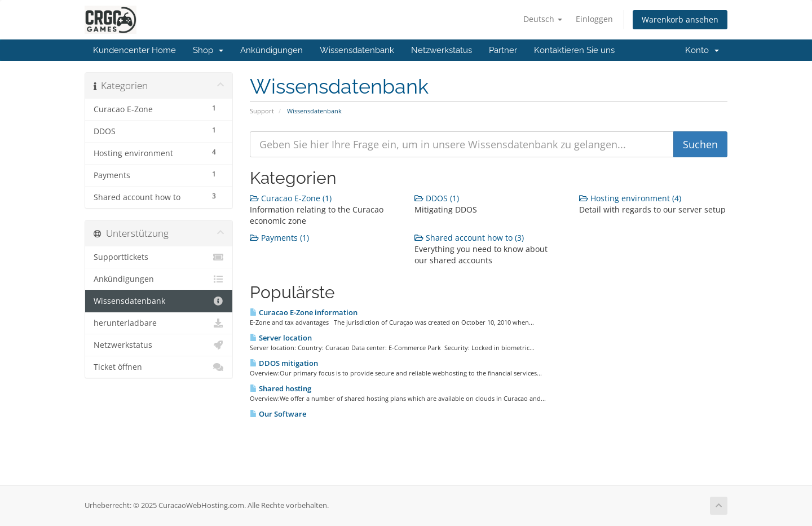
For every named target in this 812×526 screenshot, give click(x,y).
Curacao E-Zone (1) (291, 198)
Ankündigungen (272, 50)
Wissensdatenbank (357, 50)
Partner (503, 50)
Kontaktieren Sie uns (574, 50)
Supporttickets (159, 257)
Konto (702, 50)
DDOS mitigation (284, 363)
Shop (208, 50)
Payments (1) (279, 238)
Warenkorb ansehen (680, 19)
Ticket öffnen (159, 367)
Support (262, 111)
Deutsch (543, 19)
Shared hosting (281, 388)
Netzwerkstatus (442, 50)
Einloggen (594, 19)
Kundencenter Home (134, 50)
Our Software (278, 414)
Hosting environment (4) (630, 198)
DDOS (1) (437, 198)
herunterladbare (159, 323)
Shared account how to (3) (469, 238)
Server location (281, 338)
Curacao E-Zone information (304, 312)
